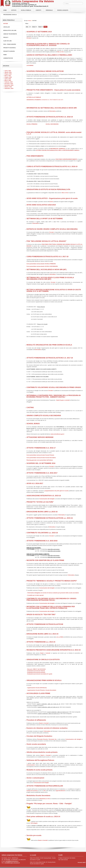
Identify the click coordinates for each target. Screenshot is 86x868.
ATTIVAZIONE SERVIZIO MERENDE (40, 437)
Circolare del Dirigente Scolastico (39, 736)
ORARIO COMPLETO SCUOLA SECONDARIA (44, 416)
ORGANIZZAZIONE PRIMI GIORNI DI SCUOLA (44, 680)
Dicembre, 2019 (9, 84)
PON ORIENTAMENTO (35, 156)
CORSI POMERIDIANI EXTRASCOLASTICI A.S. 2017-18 (47, 257)
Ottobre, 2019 (8, 87)
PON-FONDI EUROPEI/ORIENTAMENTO (66, 159)
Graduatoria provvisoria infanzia (36, 671)
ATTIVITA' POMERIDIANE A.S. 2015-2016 (42, 541)
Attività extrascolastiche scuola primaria (42, 752)
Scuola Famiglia (26, 10)
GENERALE (62, 149)
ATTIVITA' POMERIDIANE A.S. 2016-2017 (42, 473)
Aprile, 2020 (8, 79)
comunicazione (31, 765)
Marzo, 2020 (8, 80)
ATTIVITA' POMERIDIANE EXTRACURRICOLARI (45, 786)
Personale (49, 10)
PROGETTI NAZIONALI (10, 48)
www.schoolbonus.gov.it (57, 434)
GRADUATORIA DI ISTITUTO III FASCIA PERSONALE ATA (48, 189)
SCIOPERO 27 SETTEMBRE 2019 (39, 32)
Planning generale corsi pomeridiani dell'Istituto (40, 460)
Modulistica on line (45, 799)
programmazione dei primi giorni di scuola (57, 491)
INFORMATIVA (55, 149)
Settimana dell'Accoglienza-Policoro (40, 760)
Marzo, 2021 (8, 76)
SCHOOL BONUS (33, 424)
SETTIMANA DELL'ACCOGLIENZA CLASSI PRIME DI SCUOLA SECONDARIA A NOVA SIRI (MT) (50, 278)
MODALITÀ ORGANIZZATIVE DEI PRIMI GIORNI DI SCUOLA (49, 345)
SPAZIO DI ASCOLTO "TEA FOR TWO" (41, 615)
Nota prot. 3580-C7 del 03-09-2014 (36, 669)
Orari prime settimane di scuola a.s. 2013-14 (43, 817)
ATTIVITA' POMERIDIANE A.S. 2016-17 (41, 448)
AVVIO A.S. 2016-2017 (35, 483)
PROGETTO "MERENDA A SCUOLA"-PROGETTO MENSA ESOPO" (52, 581)
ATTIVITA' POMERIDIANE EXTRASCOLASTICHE (45, 624)
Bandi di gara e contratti (63, 400)
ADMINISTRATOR (8, 58)
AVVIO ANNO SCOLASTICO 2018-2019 (41, 205)
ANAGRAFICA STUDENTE (45, 100)
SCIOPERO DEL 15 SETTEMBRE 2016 (41, 463)
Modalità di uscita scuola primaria (40, 770)
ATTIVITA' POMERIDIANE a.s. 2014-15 (41, 642)
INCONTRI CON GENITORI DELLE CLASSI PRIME (45, 560)
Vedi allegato (34, 823)
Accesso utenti (82, 862)
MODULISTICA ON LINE (10, 30)
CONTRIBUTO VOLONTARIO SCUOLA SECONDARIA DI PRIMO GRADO (54, 387)
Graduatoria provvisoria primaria (36, 672)
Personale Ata (52, 739)
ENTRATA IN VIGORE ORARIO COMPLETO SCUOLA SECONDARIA (52, 229)
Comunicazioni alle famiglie (47, 499)
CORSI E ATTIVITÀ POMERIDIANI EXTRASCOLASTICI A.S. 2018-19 (52, 167)
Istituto (14, 10)
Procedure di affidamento (36, 720)
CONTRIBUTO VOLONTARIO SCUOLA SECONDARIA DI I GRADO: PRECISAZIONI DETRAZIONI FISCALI (52, 599)
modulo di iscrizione (32, 791)
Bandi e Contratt (45, 653)
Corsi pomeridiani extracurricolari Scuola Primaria (40, 455)
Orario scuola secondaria (36, 744)
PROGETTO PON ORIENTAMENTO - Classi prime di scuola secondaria (53, 90)
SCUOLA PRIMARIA (32, 124)
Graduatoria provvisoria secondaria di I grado (40, 674)
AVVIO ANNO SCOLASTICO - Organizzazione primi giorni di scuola (52, 198)
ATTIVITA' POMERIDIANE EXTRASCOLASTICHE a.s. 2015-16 (50, 518)
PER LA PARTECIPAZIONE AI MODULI (69, 150)
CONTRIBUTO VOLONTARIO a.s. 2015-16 (42, 533)
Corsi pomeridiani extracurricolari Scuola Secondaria (41, 458)
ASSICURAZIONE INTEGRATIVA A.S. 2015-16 (44, 496)
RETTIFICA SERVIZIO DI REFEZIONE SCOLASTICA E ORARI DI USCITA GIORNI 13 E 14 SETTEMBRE (54, 290)
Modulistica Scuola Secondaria (38, 796)
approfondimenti (61, 791)
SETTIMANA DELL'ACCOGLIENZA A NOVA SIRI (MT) (47, 270)
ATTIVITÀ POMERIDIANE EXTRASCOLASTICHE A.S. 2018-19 (50, 117)
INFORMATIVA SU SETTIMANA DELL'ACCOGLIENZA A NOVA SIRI (52, 108)
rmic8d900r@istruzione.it (12, 861)
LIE (40, 97)
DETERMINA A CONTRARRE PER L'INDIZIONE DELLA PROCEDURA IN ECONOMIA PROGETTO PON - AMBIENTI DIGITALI (54, 396)
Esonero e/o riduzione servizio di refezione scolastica (47, 728)
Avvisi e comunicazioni (35, 778)
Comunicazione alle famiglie (73, 739)
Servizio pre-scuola (34, 835)
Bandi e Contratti (44, 723)
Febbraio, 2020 (9, 82)
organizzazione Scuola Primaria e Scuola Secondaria (42, 690)
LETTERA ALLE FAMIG (33, 97)
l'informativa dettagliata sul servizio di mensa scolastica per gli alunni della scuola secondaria (53, 593)
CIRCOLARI (7, 27)
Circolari (29, 38)
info (45, 791)
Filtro (45, 27)
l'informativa (36, 223)
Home (5, 10)
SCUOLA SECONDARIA (52, 124)
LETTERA (39, 150)
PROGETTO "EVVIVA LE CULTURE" (40, 502)
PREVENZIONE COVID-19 (10, 15)
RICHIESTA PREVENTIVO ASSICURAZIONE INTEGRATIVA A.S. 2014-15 (54, 650)
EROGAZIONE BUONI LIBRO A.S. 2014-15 (42, 634)
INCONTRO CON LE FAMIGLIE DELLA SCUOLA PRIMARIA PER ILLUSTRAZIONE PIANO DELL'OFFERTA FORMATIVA (51, 607)
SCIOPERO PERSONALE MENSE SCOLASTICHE (45, 71)
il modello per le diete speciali (35, 595)
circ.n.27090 (60, 637)
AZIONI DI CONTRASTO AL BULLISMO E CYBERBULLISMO (49, 55)
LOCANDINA (30, 65)
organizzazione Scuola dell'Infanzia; (37, 688)
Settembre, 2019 (9, 88)
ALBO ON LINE (7, 41)
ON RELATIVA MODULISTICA (50, 150)
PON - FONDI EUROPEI (10, 44)
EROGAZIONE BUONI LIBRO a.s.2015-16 (42, 512)
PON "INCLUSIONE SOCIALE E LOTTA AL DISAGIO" (47, 241)
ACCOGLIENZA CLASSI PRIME (38, 693)
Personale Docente (42, 739)
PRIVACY (6, 37)
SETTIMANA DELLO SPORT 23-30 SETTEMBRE (45, 219)
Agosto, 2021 (8, 72)
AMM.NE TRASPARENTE (10, 34)
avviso (51, 202)
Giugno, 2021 (8, 74)
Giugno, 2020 (8, 77)
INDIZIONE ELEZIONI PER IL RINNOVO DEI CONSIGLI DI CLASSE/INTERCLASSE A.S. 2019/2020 (48, 45)
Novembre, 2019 (9, 85)
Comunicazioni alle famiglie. (41, 783)
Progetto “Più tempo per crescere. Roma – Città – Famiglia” (49, 804)
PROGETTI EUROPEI (9, 51)
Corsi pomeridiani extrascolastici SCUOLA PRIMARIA (41, 264)
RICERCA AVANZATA (63, 10)
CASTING (30, 408)
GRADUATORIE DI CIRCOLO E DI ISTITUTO (43, 660)
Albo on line (60, 52)
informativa (53, 111)
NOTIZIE (6, 24)
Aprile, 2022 (8, 71)
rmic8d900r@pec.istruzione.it (12, 863)
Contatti (38, 10)
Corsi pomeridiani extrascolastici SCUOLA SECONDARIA (42, 266)
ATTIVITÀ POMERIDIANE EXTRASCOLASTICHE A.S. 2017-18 (50, 358)
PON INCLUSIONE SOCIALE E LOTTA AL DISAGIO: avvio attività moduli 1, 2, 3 (54, 133)
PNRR (5, 55)
